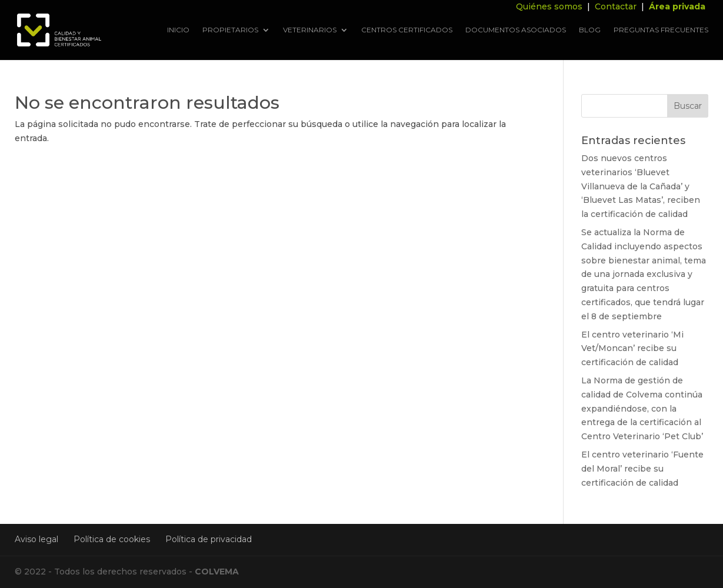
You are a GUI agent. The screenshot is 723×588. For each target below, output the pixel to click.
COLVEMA (217, 572)
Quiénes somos (549, 6)
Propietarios (230, 30)
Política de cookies (112, 539)
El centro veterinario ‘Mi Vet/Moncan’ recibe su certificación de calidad (632, 349)
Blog (590, 30)
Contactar (616, 6)
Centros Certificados (407, 30)
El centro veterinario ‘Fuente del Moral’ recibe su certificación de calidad (642, 469)
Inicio (178, 30)
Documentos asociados (516, 30)
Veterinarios (310, 30)
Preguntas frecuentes (661, 30)
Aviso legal (36, 539)
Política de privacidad (209, 539)
